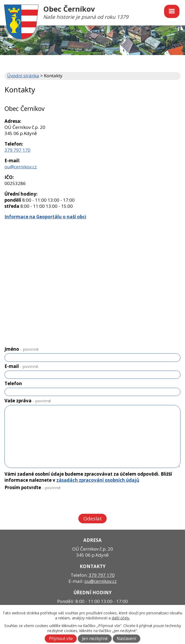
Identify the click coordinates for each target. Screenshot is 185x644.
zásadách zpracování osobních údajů (98, 480)
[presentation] (44, 503)
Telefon (13, 383)
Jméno (22, 349)
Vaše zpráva (28, 401)
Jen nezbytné (95, 639)
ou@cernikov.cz (21, 167)
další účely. (121, 618)
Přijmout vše (61, 639)
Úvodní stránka (23, 76)
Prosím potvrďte (33, 487)
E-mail (21, 366)
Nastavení (126, 639)
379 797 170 (17, 150)
